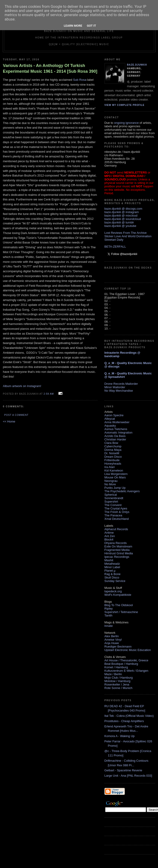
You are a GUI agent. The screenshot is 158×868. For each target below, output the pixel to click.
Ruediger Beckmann (118, 647)
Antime (109, 533)
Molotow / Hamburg (118, 681)
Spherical (111, 495)
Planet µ (110, 571)
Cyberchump (113, 446)
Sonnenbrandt (114, 498)
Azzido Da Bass (115, 436)
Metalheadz (112, 564)
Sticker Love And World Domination (128, 236)
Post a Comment (16, 415)
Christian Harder (115, 439)
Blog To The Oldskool (119, 605)
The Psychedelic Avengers (122, 491)
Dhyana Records (116, 543)
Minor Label (112, 567)
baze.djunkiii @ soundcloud (123, 219)
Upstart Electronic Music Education (128, 650)
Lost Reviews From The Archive (126, 233)
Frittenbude (112, 460)
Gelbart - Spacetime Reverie (123, 770)
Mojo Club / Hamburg (119, 678)
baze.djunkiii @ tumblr (119, 222)
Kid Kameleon (114, 470)
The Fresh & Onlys (117, 512)
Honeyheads (113, 464)
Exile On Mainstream (118, 546)
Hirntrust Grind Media (119, 553)
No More (110, 484)
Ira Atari (110, 467)
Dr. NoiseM (112, 453)
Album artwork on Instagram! (22, 386)
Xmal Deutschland (117, 519)
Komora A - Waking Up (120, 736)
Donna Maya (113, 450)
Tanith (109, 615)
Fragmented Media (117, 550)
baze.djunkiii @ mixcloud (121, 216)
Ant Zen (110, 536)
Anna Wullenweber (117, 422)
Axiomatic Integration (118, 433)
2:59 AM (49, 394)
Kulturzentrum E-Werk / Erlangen (127, 671)
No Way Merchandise (119, 391)
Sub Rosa (80, 80)
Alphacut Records (116, 529)
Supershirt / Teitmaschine (121, 612)
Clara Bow (111, 443)
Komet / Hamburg (116, 667)
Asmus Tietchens (116, 429)
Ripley (109, 609)
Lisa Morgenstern (116, 474)
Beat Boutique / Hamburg (121, 664)
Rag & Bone (113, 574)
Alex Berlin (112, 636)
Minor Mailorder (115, 387)
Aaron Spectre (114, 415)
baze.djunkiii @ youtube (120, 226)
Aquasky (110, 426)
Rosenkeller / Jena (117, 684)
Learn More (73, 26)
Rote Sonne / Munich (118, 688)
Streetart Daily (114, 240)
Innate (109, 626)
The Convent (113, 505)
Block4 (109, 540)
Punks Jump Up (115, 488)
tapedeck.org (113, 591)
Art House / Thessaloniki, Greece (127, 660)
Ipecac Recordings (117, 557)
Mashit (109, 560)
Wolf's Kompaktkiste (118, 595)
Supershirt (111, 502)
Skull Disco (112, 577)
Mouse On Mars (115, 477)
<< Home (9, 421)
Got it (91, 26)
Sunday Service (115, 581)
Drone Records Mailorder (121, 384)
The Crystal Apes (116, 508)
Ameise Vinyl (113, 640)
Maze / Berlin (113, 674)
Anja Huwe (112, 643)
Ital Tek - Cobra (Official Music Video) (129, 716)
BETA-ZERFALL (115, 247)
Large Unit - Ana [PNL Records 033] (128, 776)
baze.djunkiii (137, 65)
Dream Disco (113, 457)
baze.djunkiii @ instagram (122, 212)
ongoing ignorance (126, 123)
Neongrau (111, 481)
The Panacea (113, 515)
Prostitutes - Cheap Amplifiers (124, 721)
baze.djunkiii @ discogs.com (123, 209)
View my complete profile (125, 105)
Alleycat (110, 419)
